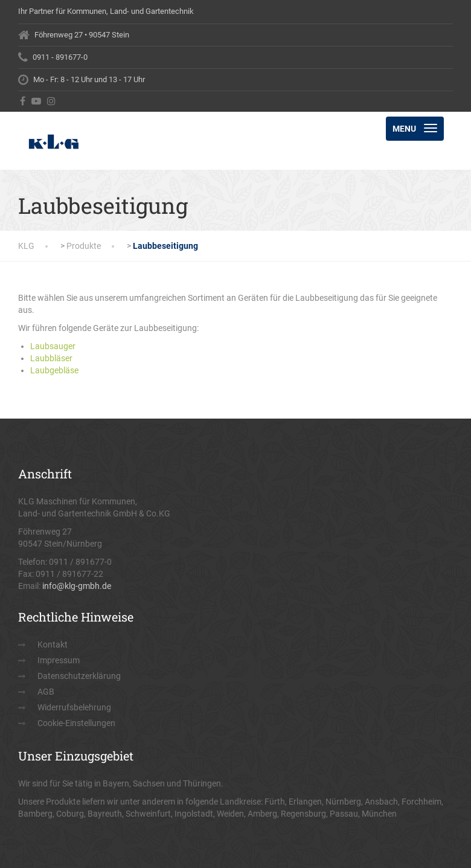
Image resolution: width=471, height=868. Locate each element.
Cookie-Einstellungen (76, 723)
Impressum (59, 660)
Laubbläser (51, 358)
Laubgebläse (54, 370)
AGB (46, 692)
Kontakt (53, 645)
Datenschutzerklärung (79, 676)
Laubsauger (53, 346)
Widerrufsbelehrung (74, 707)
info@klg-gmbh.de (77, 586)
